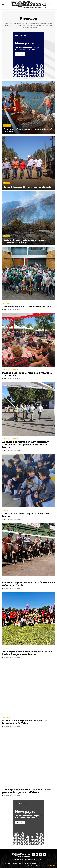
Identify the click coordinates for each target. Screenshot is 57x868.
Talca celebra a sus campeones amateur (26, 306)
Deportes (6, 303)
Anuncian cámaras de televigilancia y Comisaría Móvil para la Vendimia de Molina (25, 444)
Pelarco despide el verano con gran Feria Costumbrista (27, 374)
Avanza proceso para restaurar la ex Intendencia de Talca (24, 722)
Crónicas (7, 183)
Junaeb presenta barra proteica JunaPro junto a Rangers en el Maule (27, 653)
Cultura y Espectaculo (10, 370)
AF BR (4, 310)
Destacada (6, 717)
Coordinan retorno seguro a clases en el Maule (26, 515)
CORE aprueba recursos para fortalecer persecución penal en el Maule (26, 791)
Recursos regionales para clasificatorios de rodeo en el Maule (28, 584)
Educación (6, 510)
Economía (7, 125)
